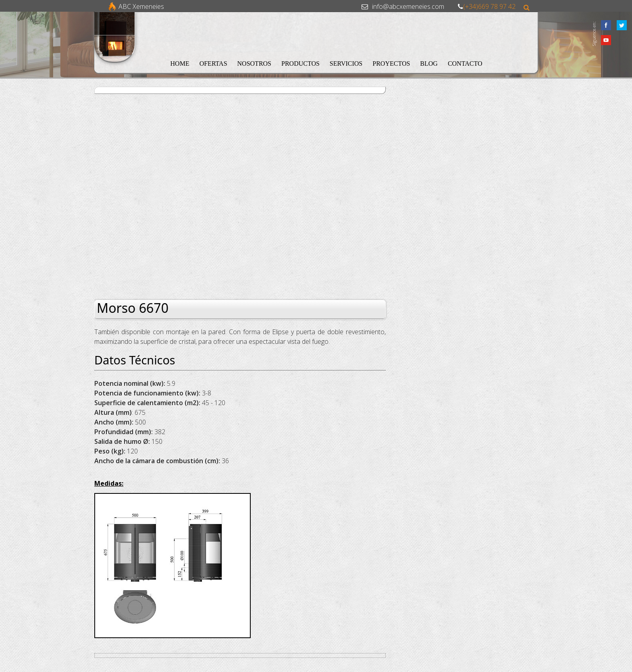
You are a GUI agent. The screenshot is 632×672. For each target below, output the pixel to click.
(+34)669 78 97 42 (489, 6)
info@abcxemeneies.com (408, 6)
